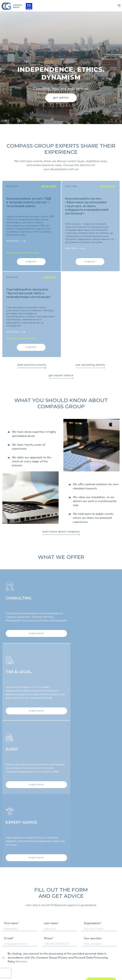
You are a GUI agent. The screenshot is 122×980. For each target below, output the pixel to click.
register (31, 262)
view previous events (31, 370)
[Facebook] (116, 962)
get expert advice (61, 382)
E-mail (9, 811)
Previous (4, 897)
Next (118, 897)
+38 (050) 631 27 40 (91, 958)
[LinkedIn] (116, 954)
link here (22, 834)
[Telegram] (116, 970)
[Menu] (119, 6)
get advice (61, 98)
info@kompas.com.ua (92, 963)
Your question (93, 811)
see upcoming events (90, 370)
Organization (93, 796)
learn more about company (61, 538)
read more (17, 242)
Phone (49, 811)
